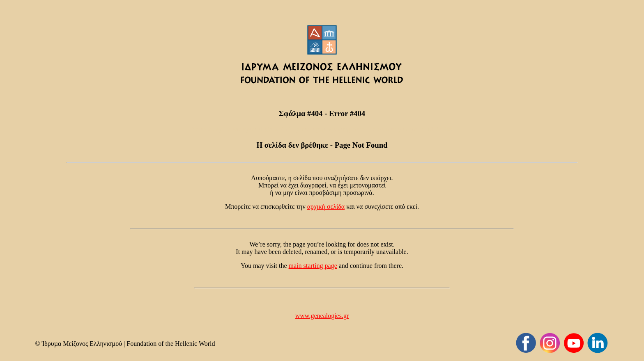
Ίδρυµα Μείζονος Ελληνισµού (82, 344)
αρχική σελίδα (326, 207)
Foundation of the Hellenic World (171, 344)
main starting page (313, 266)
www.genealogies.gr (322, 316)
